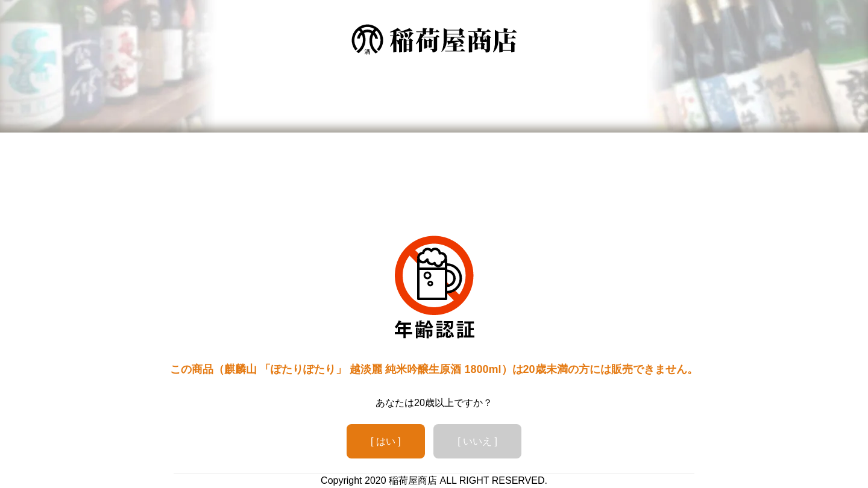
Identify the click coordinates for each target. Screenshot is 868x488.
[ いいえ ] (477, 441)
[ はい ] (386, 441)
